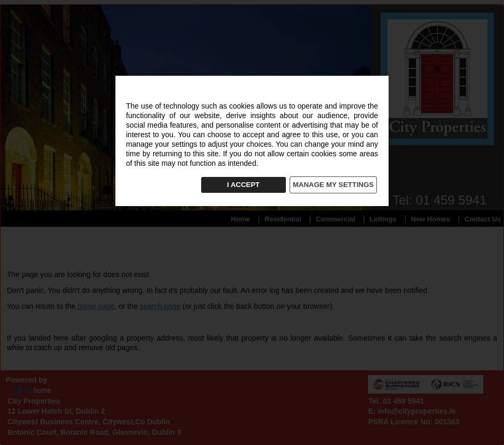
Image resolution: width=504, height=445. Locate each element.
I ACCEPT (244, 185)
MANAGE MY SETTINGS (333, 185)
